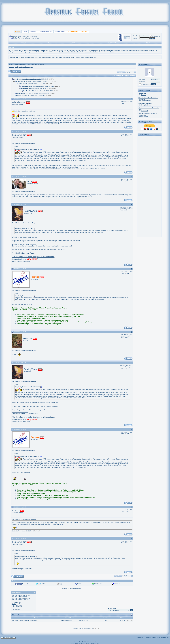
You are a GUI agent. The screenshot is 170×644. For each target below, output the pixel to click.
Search (148, 43)
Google (79, 584)
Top (168, 638)
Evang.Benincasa (146, 101)
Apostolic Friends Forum (18, 36)
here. (112, 52)
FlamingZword (30, 211)
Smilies (14, 604)
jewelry (17, 67)
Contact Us (140, 638)
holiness (12, 67)
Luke (29, 181)
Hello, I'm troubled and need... (32, 79)
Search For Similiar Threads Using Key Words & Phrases (27, 64)
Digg (61, 584)
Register (24, 43)
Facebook (25, 584)
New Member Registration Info (69, 52)
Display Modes (129, 75)
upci (21, 67)
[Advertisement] (150, 172)
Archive (164, 638)
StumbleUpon (98, 584)
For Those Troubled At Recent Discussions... (25, 620)
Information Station (91, 52)
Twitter (43, 584)
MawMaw (28, 338)
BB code (15, 602)
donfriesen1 (144, 111)
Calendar (73, 43)
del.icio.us (117, 584)
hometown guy (19, 135)
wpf (32, 67)
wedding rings (26, 67)
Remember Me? (156, 36)
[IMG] (14, 605)
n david (16, 510)
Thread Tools (117, 75)
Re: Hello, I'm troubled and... (34, 81)
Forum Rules (16, 610)
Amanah (143, 95)
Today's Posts (112, 43)
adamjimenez (19, 102)
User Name (136, 36)
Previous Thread (68, 588)
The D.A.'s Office (32, 36)
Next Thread (78, 588)
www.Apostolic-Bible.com (33, 259)
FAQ (48, 43)
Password (136, 38)
